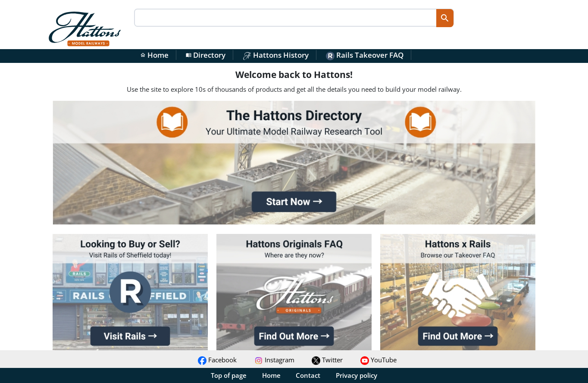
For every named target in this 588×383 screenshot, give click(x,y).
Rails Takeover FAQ (365, 55)
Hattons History (276, 55)
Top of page (229, 375)
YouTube (378, 360)
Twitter (327, 360)
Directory (206, 55)
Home (154, 55)
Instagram (274, 360)
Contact (308, 375)
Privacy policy (357, 375)
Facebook (217, 360)
